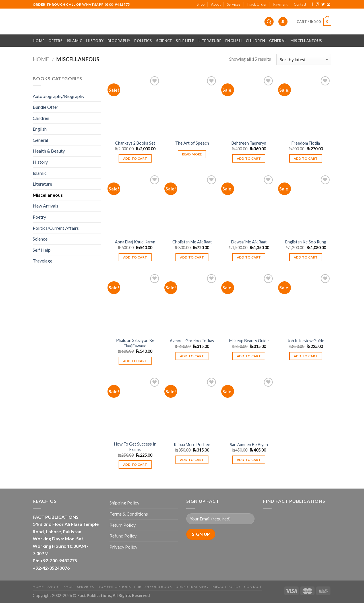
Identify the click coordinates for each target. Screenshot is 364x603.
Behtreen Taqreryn (249, 143)
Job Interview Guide (306, 341)
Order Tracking (192, 587)
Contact (300, 4)
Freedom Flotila (306, 143)
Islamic (75, 41)
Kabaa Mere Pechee (192, 445)
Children (255, 41)
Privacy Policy (123, 547)
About (216, 4)
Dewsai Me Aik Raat (249, 242)
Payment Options (114, 587)
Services (234, 4)
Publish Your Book (153, 587)
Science (164, 41)
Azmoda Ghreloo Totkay (192, 341)
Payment (280, 4)
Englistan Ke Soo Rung (306, 242)
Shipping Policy (124, 503)
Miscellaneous (306, 41)
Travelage (43, 261)
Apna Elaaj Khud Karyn (135, 242)
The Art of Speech (192, 143)
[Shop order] (304, 59)
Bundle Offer (45, 107)
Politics (143, 41)
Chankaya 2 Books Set (135, 143)
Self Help (185, 41)
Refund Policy (123, 536)
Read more (192, 154)
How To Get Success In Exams (135, 447)
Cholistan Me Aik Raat (192, 242)
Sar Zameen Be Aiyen (249, 445)
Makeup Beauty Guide (249, 341)
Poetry (39, 217)
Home (39, 41)
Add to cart (135, 158)
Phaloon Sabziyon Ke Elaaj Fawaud (135, 343)
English (233, 41)
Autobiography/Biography (59, 96)
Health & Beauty (49, 151)
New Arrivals (45, 206)
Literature (210, 41)
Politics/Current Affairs (56, 228)
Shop (201, 4)
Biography (119, 41)
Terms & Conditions (129, 514)
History (95, 41)
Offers (56, 41)
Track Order (257, 4)
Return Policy (123, 525)
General (278, 41)
